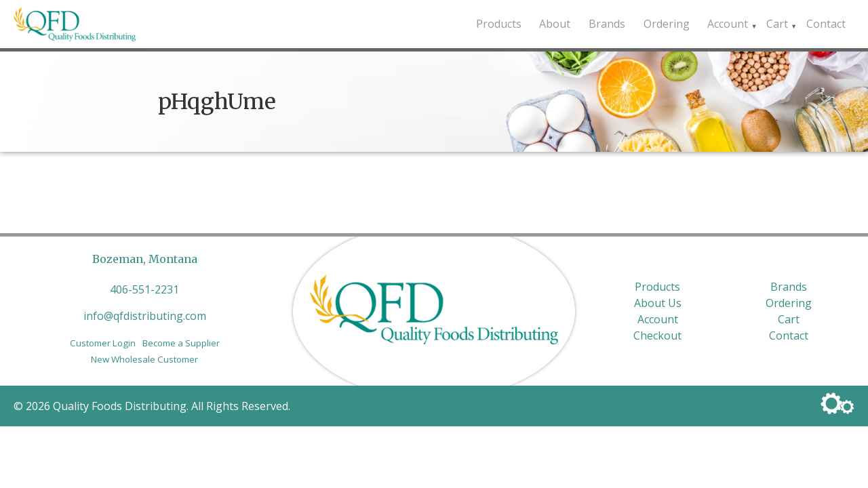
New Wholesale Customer (144, 359)
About (542, 24)
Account (722, 24)
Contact (825, 24)
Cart (774, 24)
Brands (597, 24)
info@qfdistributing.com (145, 316)
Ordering (658, 24)
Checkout (657, 335)
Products (484, 24)
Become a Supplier (181, 343)
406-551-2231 (144, 289)
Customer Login (103, 343)
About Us (658, 303)
